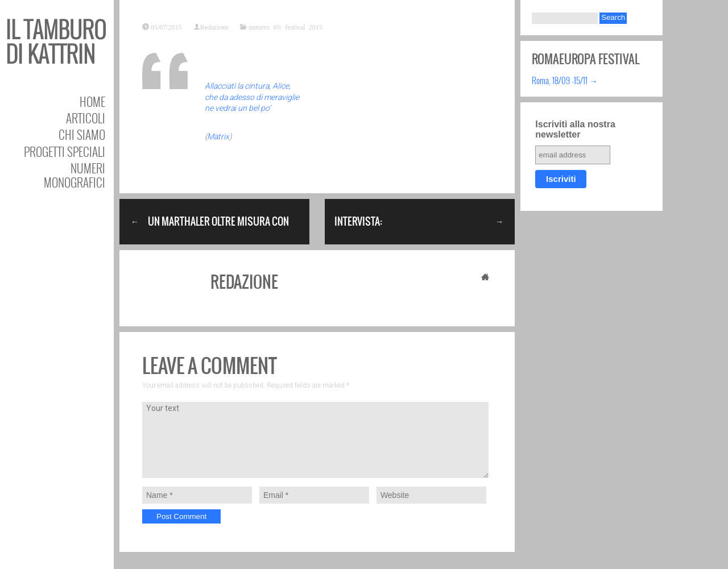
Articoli (86, 118)
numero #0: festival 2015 (285, 27)
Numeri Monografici (75, 175)
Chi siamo (82, 134)
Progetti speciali (65, 151)
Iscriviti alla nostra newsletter (575, 129)
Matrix (218, 136)
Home (92, 101)
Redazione (215, 27)
